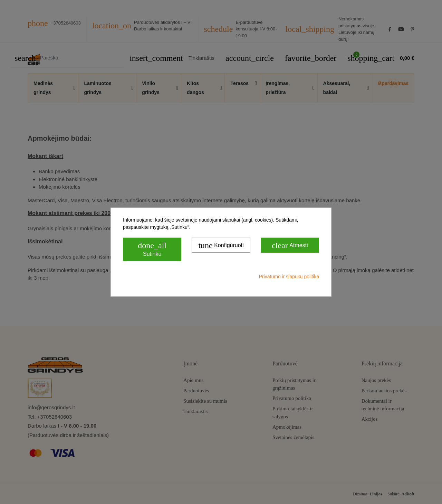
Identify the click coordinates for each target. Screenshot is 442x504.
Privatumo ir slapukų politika (289, 276)
